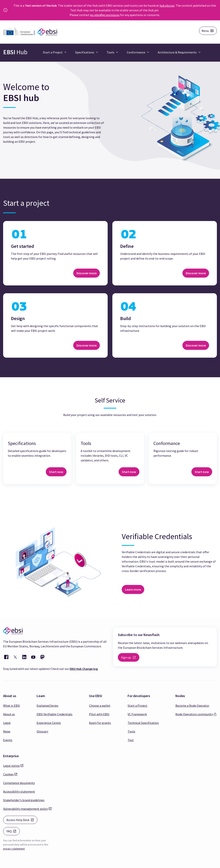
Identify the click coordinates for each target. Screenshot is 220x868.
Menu (205, 31)
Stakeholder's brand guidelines (24, 800)
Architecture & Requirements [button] (177, 52)
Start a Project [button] (53, 52)
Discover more (87, 273)
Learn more (133, 589)
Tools (131, 731)
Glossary (42, 731)
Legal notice (11, 765)
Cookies (8, 774)
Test (131, 740)
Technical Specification (143, 723)
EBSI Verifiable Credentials (55, 714)
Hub (15, 52)
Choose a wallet (100, 706)
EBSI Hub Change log (84, 669)
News (7, 731)
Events (8, 740)
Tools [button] (110, 52)
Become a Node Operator (192, 706)
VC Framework (137, 714)
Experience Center (49, 723)
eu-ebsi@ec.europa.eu (105, 15)
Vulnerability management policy (26, 808)
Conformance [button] (136, 52)
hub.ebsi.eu (167, 5)
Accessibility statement (19, 791)
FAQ (13, 831)
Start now (56, 472)
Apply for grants (100, 723)
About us (9, 714)
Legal (7, 723)
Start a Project (137, 706)
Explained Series (47, 706)
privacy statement (14, 849)
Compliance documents (19, 783)
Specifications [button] (85, 52)
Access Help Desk (22, 820)
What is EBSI (12, 706)
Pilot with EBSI (99, 714)
